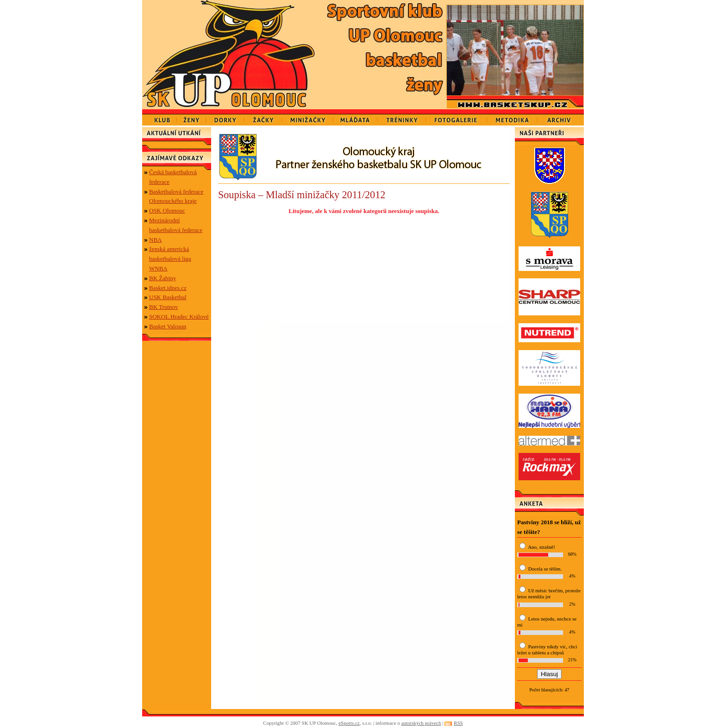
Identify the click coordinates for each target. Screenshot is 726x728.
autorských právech (421, 723)
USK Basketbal (168, 297)
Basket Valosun (168, 326)
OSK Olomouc (167, 210)
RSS (458, 723)
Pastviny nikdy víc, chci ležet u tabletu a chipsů (547, 650)
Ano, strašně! (541, 547)
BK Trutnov (164, 307)
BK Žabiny (163, 278)
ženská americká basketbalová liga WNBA (170, 259)
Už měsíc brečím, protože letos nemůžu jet (549, 593)
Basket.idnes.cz (168, 288)
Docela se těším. (545, 569)
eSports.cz (349, 723)
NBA (155, 240)
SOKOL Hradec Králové (179, 317)
